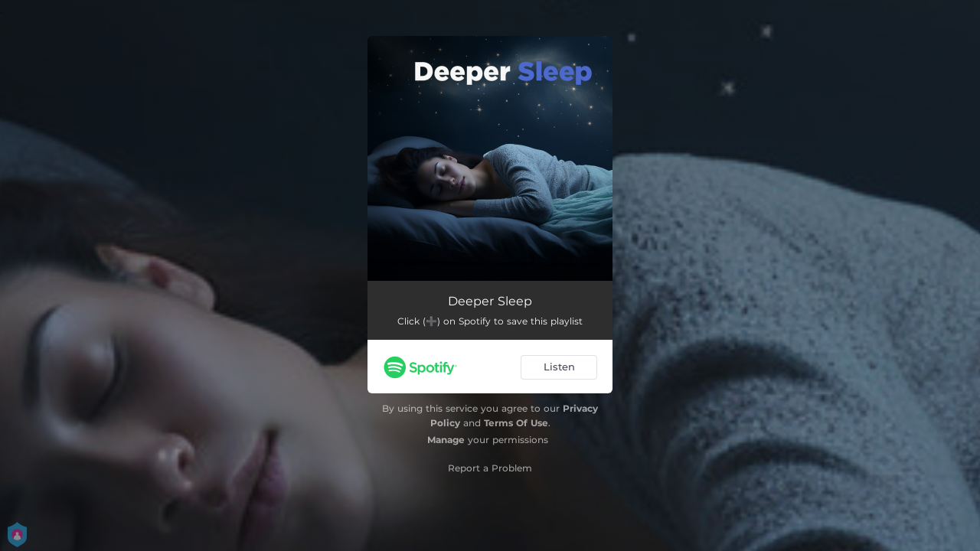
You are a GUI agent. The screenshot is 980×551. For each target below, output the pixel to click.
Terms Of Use (516, 423)
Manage (446, 440)
